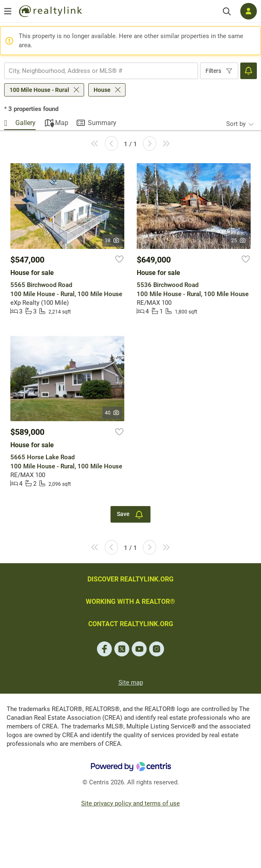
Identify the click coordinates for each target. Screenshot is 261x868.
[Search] (227, 11)
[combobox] (101, 71)
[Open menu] (8, 11)
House (102, 90)
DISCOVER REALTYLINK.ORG (130, 579)
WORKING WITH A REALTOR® (130, 602)
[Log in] (249, 11)
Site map (131, 682)
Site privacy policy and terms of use (130, 803)
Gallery (25, 123)
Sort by (236, 124)
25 (239, 241)
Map (62, 123)
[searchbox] (96, 71)
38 (112, 241)
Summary (102, 123)
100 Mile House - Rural (39, 90)
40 (112, 413)
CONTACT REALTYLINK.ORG (131, 624)
